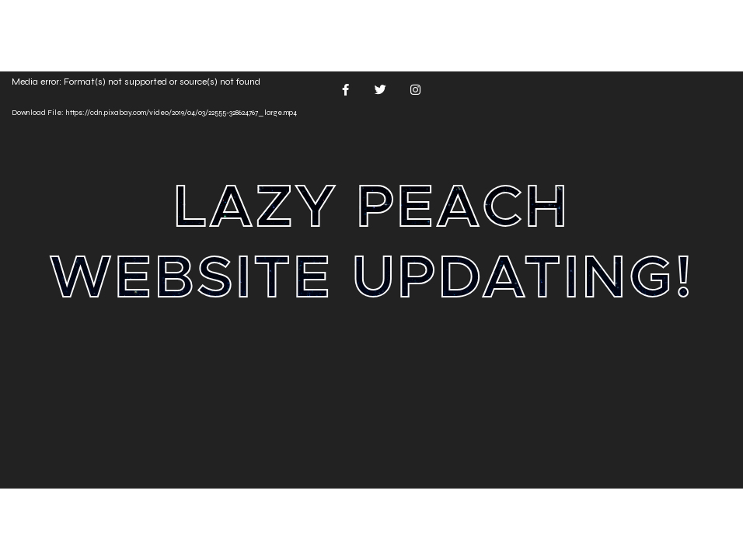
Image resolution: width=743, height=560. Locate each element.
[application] (371, 280)
